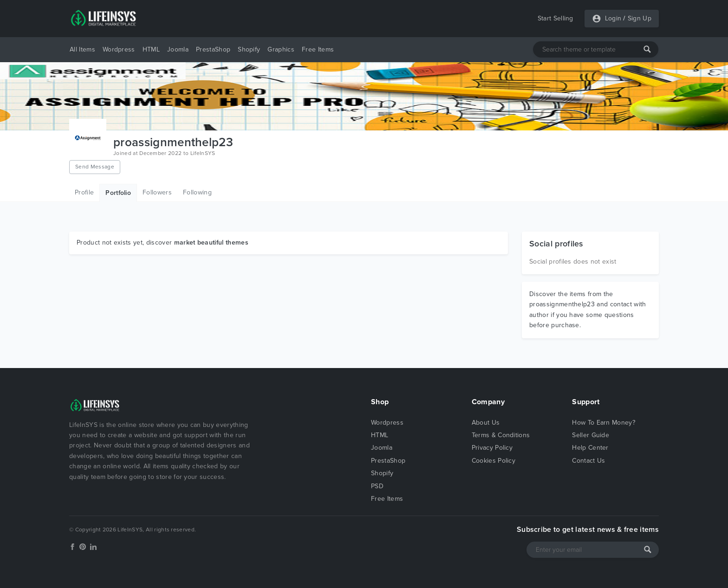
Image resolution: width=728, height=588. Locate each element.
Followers (157, 192)
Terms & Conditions (501, 435)
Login (613, 18)
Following (197, 192)
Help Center (590, 448)
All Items (82, 49)
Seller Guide (591, 435)
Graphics (281, 49)
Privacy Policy (492, 448)
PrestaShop (213, 49)
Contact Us (588, 461)
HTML (151, 49)
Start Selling (556, 18)
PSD (377, 486)
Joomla (178, 49)
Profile (84, 192)
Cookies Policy (494, 461)
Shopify (249, 49)
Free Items (318, 49)
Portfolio (118, 193)
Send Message (95, 167)
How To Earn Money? (604, 423)
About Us (486, 423)
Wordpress (119, 49)
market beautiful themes (211, 242)
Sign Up (640, 18)
